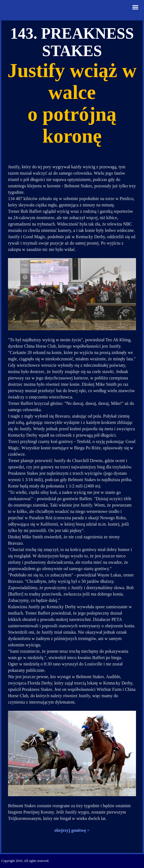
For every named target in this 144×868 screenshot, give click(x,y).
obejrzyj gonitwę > (72, 830)
